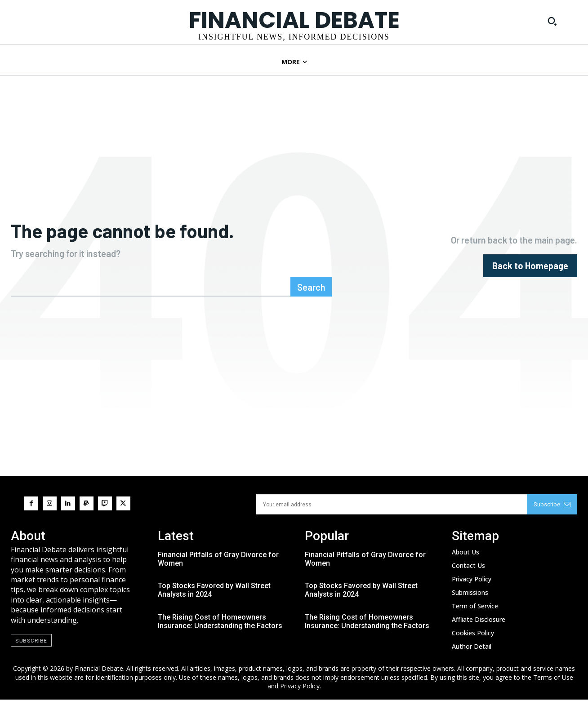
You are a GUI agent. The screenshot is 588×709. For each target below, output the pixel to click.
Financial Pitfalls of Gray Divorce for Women (218, 568)
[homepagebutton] (530, 270)
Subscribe (552, 514)
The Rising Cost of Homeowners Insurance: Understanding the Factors (220, 631)
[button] (552, 21)
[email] (391, 514)
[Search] (311, 296)
